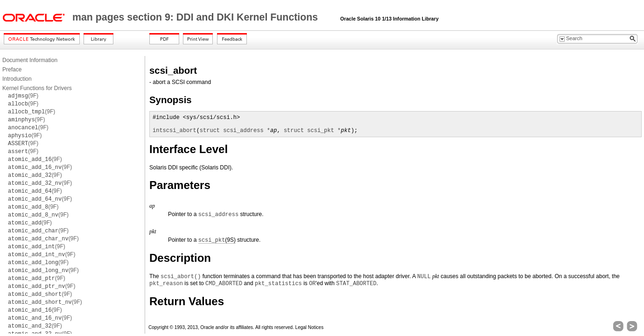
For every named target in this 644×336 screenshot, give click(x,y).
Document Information (30, 60)
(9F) (23, 96)
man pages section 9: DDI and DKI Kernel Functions (196, 17)
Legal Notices (310, 327)
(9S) (217, 240)
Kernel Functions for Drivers (37, 88)
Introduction (17, 79)
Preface (12, 70)
